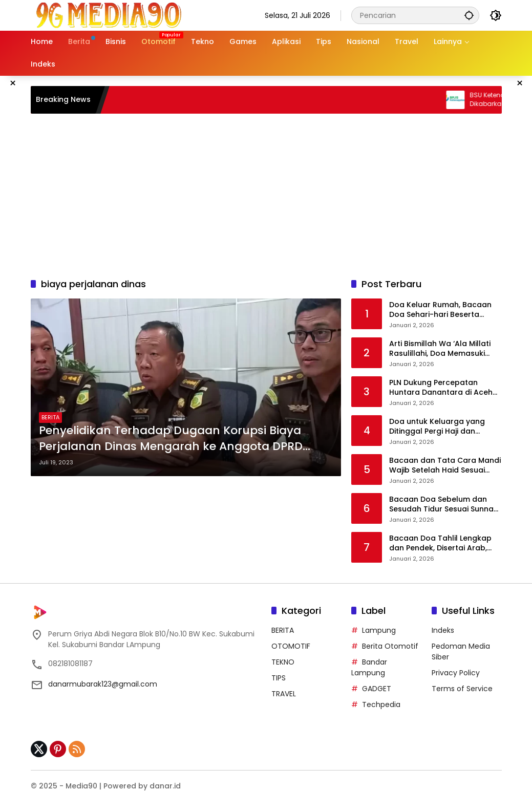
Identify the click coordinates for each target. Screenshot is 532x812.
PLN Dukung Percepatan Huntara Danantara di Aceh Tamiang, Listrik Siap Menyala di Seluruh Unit (444, 388)
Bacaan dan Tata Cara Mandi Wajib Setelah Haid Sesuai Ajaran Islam (445, 466)
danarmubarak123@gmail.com (103, 684)
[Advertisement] (266, 196)
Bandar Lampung (369, 667)
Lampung (379, 630)
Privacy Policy (456, 673)
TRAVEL (284, 694)
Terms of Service (462, 689)
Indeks (443, 630)
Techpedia (381, 704)
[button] (469, 15)
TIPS (279, 678)
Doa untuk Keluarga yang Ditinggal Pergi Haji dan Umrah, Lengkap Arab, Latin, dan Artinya (441, 427)
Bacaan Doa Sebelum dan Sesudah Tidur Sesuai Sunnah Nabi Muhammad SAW (444, 505)
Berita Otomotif (390, 646)
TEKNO (283, 662)
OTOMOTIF (291, 646)
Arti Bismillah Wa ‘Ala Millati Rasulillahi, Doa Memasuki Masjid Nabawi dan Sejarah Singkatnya (440, 349)
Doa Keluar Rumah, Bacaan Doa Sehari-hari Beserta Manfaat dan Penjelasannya (442, 310)
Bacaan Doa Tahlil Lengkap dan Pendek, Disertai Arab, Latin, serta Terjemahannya (440, 543)
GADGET (377, 689)
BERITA (50, 417)
